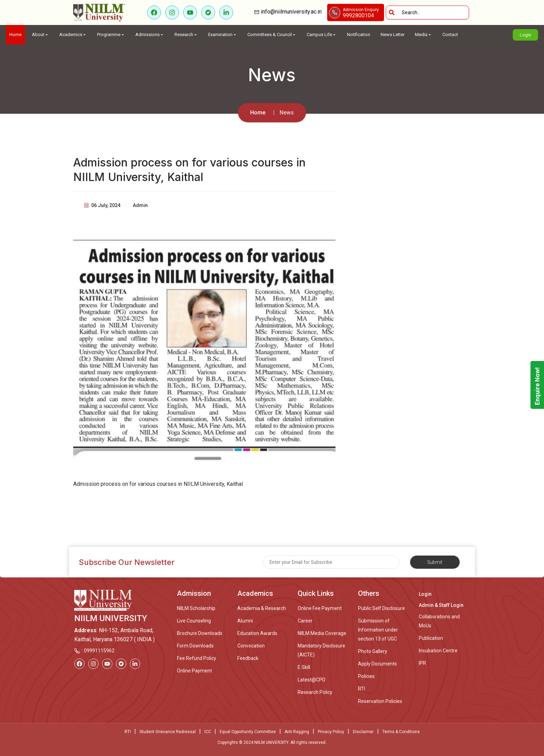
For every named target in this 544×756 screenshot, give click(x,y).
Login (525, 35)
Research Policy (315, 692)
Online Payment (194, 671)
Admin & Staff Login (441, 605)
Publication (431, 638)
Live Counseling (194, 621)
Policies (366, 676)
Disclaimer (363, 732)
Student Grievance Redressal (168, 732)
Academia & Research (262, 608)
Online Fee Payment (320, 608)
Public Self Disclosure (381, 608)
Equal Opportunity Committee (248, 732)
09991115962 (99, 651)
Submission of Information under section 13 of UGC (378, 630)
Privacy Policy (331, 732)
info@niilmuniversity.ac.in (293, 12)
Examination (223, 35)
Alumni (245, 621)
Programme (111, 35)
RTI (362, 689)
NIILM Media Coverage (322, 633)
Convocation (251, 646)
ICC (208, 732)
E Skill (304, 667)
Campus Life (322, 35)
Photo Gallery (373, 651)
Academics (73, 35)
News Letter (393, 35)
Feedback (248, 658)
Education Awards (257, 633)
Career (305, 621)
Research (186, 35)
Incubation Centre (438, 651)
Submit (435, 562)
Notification (359, 35)
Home (15, 35)
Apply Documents (377, 664)
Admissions (150, 35)
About (40, 35)
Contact (450, 35)
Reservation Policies (380, 701)
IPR (422, 663)
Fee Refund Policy (197, 658)
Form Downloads (195, 646)
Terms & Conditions (401, 732)
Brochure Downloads (200, 633)
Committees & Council (272, 35)
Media (423, 35)
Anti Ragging (297, 732)
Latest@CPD (312, 680)
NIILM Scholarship (196, 608)
